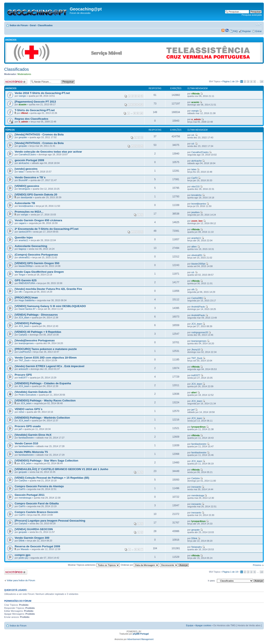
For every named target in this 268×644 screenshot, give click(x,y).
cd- (193, 135)
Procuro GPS (23, 375)
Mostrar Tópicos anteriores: (94, 565)
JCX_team (24, 318)
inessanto (196, 487)
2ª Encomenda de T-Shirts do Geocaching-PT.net (47, 229)
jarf (193, 410)
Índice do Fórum (19, 25)
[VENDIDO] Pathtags (28, 323)
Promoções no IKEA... (29, 212)
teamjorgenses (26, 343)
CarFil (194, 178)
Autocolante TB (25, 203)
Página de (230, 81)
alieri (194, 392)
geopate (23, 137)
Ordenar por (140, 565)
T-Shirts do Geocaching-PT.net (35, 110)
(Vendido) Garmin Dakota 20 (33, 392)
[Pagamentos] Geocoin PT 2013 (35, 102)
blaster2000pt (26, 266)
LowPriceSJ (25, 352)
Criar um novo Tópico (16, 82)
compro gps (23, 555)
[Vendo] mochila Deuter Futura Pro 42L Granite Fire (48, 289)
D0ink (22, 541)
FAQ (235, 31)
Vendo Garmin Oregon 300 (32, 538)
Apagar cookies (203, 625)
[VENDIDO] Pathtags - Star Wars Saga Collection (46, 461)
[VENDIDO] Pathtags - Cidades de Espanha (43, 383)
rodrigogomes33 (200, 332)
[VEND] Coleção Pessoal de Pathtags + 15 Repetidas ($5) (52, 478)
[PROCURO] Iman (26, 298)
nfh (20, 292)
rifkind (24, 113)
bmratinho (196, 195)
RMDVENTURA (27, 283)
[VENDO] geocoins (27, 186)
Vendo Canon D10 (26, 443)
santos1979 (25, 232)
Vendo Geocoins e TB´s (30, 177)
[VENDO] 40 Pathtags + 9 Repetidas (38, 332)
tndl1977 (23, 378)
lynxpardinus (198, 427)
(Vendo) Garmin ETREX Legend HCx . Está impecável (50, 366)
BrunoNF (23, 180)
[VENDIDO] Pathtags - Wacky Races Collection (45, 400)
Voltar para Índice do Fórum (21, 580)
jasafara (195, 212)
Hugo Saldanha (27, 300)
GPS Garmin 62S (26, 280)
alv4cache (24, 163)
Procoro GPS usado (28, 426)
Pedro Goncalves (27, 395)
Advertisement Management (140, 639)
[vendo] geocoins (26, 169)
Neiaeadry (197, 547)
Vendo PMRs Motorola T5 (31, 452)
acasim (23, 104)
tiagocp (22, 249)
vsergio (22, 96)
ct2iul (21, 412)
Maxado (25, 549)
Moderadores (24, 74)
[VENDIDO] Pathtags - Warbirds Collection (42, 418)
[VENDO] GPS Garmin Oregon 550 (37, 263)
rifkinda (196, 94)
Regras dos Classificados (32, 119)
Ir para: (212, 581)
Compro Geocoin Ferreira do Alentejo (39, 486)
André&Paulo (198, 307)
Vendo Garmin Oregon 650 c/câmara (38, 220)
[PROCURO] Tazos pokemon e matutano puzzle (46, 349)
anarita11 (23, 240)
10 (141, 113)
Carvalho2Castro (27, 154)
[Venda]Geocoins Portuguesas (35, 340)
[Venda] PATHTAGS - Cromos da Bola (39, 134)
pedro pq (23, 558)
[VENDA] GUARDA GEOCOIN (34, 529)
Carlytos (23, 335)
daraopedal (26, 197)
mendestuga (25, 498)
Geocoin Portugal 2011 (30, 495)
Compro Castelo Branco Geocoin (36, 512)
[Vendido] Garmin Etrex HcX (33, 435)
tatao (21, 172)
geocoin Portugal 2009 (29, 160)
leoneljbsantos (26, 206)
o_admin (23, 122)
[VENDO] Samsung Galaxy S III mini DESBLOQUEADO (50, 306)
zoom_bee (197, 221)
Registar (247, 31)
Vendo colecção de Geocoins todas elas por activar (48, 152)
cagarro (23, 223)
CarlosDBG (197, 298)
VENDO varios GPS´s (29, 409)
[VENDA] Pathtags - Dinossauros (36, 315)
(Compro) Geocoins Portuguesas (36, 255)
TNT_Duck (24, 360)
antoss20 (23, 369)
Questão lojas (24, 237)
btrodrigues (24, 189)
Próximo (257, 565)
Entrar (259, 31)
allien (194, 247)
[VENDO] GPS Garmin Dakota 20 (36, 195)
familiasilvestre (26, 438)
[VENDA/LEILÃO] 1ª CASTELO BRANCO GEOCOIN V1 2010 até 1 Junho (61, 469)
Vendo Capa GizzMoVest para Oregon (39, 272)
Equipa (189, 625)
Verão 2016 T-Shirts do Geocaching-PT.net (42, 93)
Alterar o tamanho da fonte (259, 24)
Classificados (45, 25)
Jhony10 (196, 350)
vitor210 (195, 186)
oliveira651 (24, 257)
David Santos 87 (27, 309)
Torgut (22, 275)
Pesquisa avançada (252, 15)
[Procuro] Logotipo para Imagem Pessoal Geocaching (50, 521)
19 (262, 82)
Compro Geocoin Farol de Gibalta (37, 503)
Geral (33, 25)
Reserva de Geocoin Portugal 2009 (37, 546)
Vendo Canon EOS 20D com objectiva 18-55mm (46, 358)
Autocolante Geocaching (31, 246)
